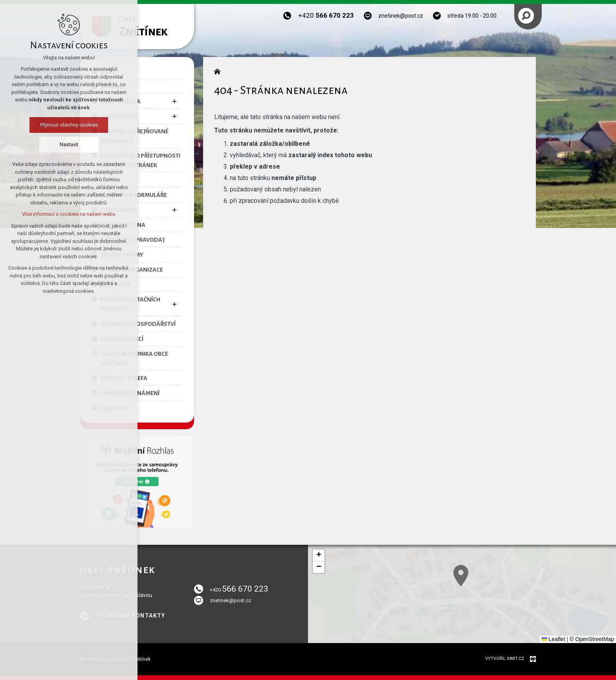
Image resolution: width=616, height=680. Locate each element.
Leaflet (554, 639)
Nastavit (69, 144)
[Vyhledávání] (526, 16)
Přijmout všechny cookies (69, 125)
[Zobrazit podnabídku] (174, 101)
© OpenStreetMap (592, 639)
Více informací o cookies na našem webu (69, 214)
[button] (506, 603)
